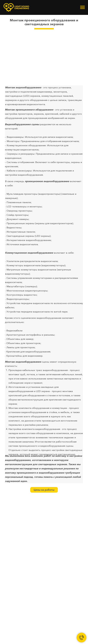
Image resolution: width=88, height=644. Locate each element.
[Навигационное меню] (82, 7)
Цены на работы (44, 490)
